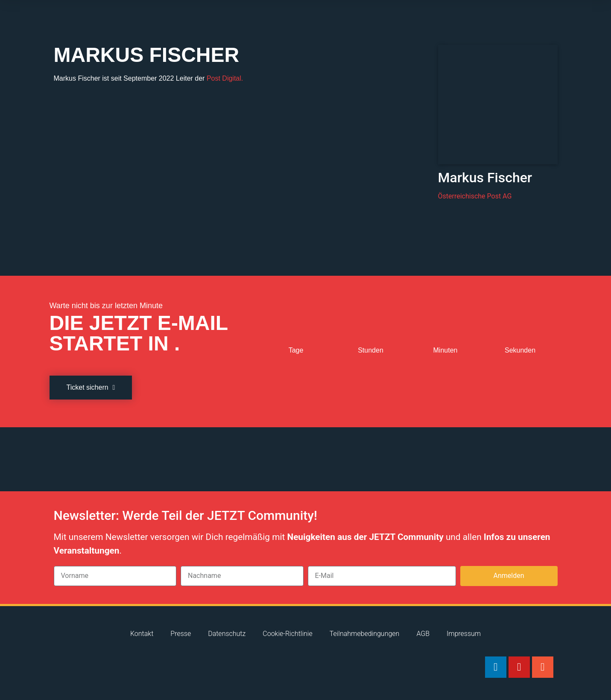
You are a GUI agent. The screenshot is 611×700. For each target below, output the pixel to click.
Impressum (464, 634)
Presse (181, 634)
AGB (423, 634)
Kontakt (142, 634)
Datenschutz (227, 634)
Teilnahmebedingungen (365, 634)
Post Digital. (225, 78)
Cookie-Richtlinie (287, 634)
